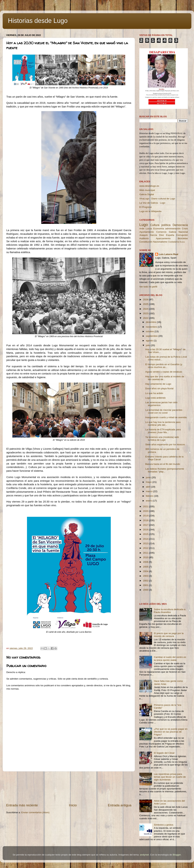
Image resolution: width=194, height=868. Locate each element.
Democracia (180, 225)
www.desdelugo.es (149, 186)
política (166, 225)
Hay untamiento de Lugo (158, 384)
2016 (146, 530)
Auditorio (144, 238)
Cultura (155, 225)
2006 (146, 562)
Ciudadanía (174, 242)
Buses (182, 242)
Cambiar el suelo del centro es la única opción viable (170, 658)
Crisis (185, 229)
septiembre (152, 336)
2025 (146, 304)
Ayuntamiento (147, 232)
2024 (146, 309)
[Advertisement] (69, 787)
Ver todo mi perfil (148, 287)
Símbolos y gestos (163, 825)
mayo (149, 482)
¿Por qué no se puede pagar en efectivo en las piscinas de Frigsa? (171, 732)
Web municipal (147, 190)
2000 (146, 590)
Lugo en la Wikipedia (150, 211)
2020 (146, 511)
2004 (146, 571)
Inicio (73, 805)
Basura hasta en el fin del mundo (163, 464)
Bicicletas (183, 238)
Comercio (161, 232)
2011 (146, 553)
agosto (150, 341)
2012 (146, 548)
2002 (146, 581)
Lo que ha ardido (154, 393)
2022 (146, 318)
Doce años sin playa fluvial (159, 388)
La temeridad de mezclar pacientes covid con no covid (164, 411)
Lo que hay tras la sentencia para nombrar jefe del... (163, 424)
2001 (146, 585)
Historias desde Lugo (38, 21)
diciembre (151, 322)
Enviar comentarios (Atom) (35, 812)
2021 (146, 506)
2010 (146, 557)
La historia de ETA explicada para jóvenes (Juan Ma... (163, 431)
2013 (146, 543)
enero (149, 501)
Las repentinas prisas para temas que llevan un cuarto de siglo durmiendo (170, 777)
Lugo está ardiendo (156, 398)
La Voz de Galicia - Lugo (152, 203)
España (170, 235)
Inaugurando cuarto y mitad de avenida (166, 417)
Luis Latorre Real (168, 254)
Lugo (144, 225)
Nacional (183, 232)
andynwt (144, 855)
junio (149, 477)
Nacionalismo (160, 242)
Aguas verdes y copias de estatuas (164, 372)
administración (173, 229)
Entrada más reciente (22, 805)
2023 (146, 313)
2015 (146, 534)
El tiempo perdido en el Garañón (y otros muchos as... (164, 366)
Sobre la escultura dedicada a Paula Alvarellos (170, 611)
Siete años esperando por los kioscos (165, 444)
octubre (150, 331)
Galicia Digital (147, 194)
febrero (150, 496)
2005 (146, 567)
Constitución (146, 242)
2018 (146, 520)
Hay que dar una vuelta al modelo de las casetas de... (165, 378)
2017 (146, 525)
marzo (149, 491)
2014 (146, 539)
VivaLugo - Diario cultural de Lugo (157, 199)
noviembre (152, 327)
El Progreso (146, 207)
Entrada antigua (120, 805)
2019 (146, 516)
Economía (159, 229)
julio (148, 345)
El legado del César (164, 753)
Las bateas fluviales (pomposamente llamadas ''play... (165, 470)
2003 (146, 576)
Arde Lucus (146, 229)
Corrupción (182, 235)
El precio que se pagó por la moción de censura (169, 635)
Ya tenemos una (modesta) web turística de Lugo (162, 438)
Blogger (177, 855)
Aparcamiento (163, 238)
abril (148, 487)
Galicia (172, 232)
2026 (146, 300)
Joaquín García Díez (152, 235)
